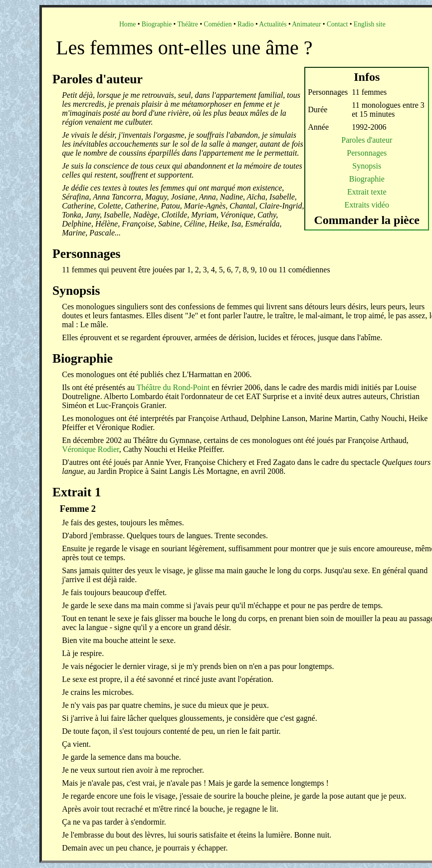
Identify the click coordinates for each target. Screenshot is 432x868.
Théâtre (188, 24)
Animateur (306, 24)
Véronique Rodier (90, 449)
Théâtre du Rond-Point (173, 387)
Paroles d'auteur (367, 140)
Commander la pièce (367, 220)
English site (370, 24)
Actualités (273, 24)
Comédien (218, 24)
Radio (245, 24)
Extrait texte (367, 192)
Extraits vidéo (367, 205)
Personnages (367, 153)
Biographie (157, 24)
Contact (337, 24)
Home (127, 24)
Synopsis (367, 166)
